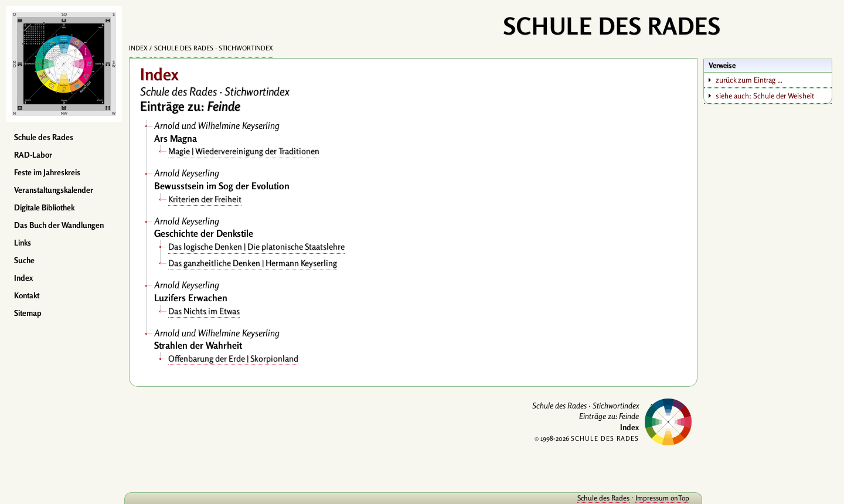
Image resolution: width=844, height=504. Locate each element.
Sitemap (28, 313)
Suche (24, 260)
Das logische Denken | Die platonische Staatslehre (256, 246)
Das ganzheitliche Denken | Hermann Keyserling (253, 263)
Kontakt (27, 295)
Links (23, 243)
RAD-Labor (33, 155)
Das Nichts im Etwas (204, 311)
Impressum (652, 498)
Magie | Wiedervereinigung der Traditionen (244, 151)
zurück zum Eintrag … (749, 80)
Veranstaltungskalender (54, 190)
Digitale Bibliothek (44, 207)
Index (23, 278)
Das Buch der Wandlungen (59, 225)
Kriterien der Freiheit (205, 199)
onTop (680, 498)
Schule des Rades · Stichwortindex (214, 48)
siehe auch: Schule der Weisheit (765, 96)
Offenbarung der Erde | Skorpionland (233, 358)
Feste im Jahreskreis (47, 172)
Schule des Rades (44, 137)
